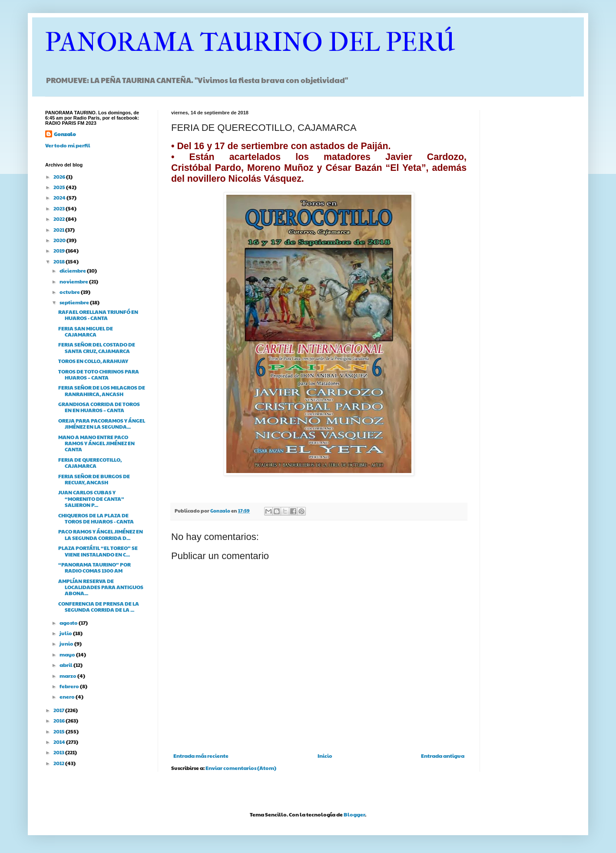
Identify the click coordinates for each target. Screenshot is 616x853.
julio (66, 633)
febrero (70, 686)
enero (68, 696)
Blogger (354, 814)
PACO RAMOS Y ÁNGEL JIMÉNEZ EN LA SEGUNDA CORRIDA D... (101, 534)
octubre (70, 292)
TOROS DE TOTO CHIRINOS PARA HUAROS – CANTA (99, 374)
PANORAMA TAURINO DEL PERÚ (250, 42)
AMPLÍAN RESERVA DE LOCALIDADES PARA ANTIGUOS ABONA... (101, 587)
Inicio (325, 756)
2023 (60, 208)
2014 (60, 742)
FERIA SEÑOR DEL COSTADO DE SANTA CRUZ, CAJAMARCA (97, 347)
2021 (59, 230)
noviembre (74, 281)
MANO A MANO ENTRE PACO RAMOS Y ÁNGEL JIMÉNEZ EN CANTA (96, 443)
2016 (60, 720)
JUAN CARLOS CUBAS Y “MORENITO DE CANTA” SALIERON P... (91, 498)
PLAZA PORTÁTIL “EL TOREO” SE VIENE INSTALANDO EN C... (98, 551)
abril (66, 665)
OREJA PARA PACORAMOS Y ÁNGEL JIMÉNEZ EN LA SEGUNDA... (102, 423)
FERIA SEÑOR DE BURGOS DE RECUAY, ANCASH (94, 479)
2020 (60, 240)
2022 (60, 219)
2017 (59, 710)
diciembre (73, 270)
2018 (60, 261)
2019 (60, 250)
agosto (69, 623)
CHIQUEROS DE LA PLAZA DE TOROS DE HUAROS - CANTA (96, 518)
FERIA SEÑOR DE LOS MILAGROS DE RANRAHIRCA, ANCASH (102, 390)
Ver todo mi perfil (68, 145)
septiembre (75, 302)
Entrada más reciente (201, 756)
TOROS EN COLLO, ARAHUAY (93, 361)
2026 (60, 177)
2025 (60, 187)
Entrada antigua (443, 756)
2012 (59, 763)
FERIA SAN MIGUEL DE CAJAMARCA (86, 331)
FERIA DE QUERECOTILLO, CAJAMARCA (90, 463)
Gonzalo (65, 134)
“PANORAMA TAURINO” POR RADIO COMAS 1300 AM (94, 567)
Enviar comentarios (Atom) (241, 768)
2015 (60, 731)
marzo (68, 676)
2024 (60, 197)
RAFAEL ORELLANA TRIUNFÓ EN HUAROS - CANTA (98, 315)
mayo (68, 654)
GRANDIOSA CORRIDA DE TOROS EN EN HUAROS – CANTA (99, 407)
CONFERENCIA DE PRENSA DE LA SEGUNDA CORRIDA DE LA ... (99, 606)
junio (67, 643)
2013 (59, 752)
